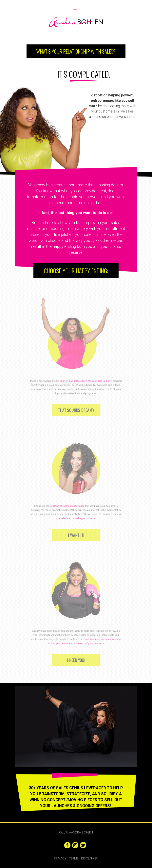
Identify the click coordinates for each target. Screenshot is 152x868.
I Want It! (76, 535)
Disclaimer (89, 858)
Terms (74, 858)
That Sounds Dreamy (76, 410)
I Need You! (76, 660)
